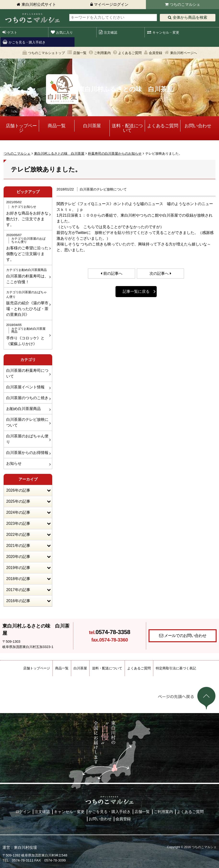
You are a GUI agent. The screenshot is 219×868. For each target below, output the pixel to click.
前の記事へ (113, 273)
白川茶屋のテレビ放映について (27, 422)
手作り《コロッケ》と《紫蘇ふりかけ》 (27, 334)
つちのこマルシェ (185, 4)
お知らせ (14, 463)
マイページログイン (111, 4)
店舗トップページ (21, 128)
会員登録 (156, 53)
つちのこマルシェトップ (46, 53)
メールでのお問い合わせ (185, 636)
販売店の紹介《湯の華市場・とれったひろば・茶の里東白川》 (27, 303)
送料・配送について (127, 128)
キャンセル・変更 (166, 32)
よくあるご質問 (130, 53)
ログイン (23, 812)
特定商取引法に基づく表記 (176, 668)
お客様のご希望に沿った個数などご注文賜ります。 (27, 247)
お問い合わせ (198, 126)
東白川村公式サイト (39, 4)
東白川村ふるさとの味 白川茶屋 (59, 153)
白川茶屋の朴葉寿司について (27, 373)
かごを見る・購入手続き (27, 42)
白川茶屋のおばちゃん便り (27, 439)
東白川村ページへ (184, 53)
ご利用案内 (102, 53)
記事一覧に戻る (136, 291)
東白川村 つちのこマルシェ (32, 18)
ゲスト (12, 32)
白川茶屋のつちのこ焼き (27, 398)
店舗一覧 (80, 53)
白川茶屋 (92, 126)
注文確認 (110, 32)
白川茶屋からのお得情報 (27, 453)
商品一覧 (57, 126)
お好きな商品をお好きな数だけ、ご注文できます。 (27, 213)
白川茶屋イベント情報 (25, 387)
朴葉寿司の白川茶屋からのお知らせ (115, 153)
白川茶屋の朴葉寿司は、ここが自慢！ (27, 276)
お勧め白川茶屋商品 (23, 409)
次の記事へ (159, 273)
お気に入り (64, 32)
